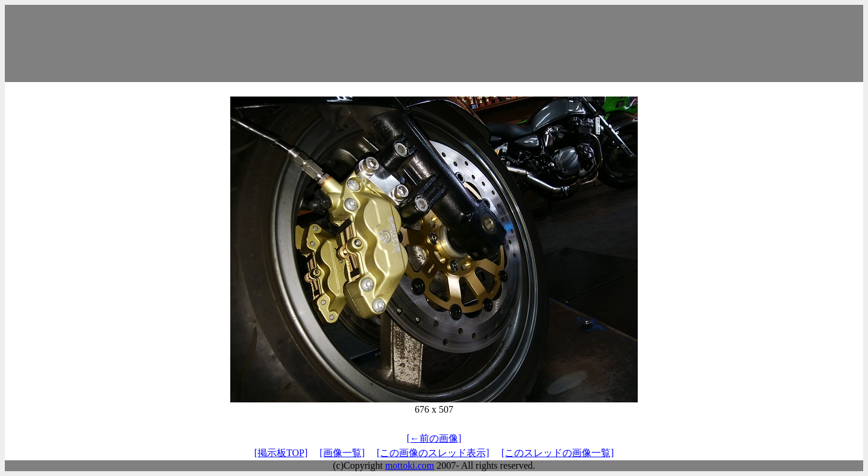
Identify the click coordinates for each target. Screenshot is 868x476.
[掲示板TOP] (281, 453)
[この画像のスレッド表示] (433, 453)
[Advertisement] (434, 43)
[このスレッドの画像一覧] (558, 453)
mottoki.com (410, 465)
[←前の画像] (434, 438)
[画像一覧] (342, 453)
